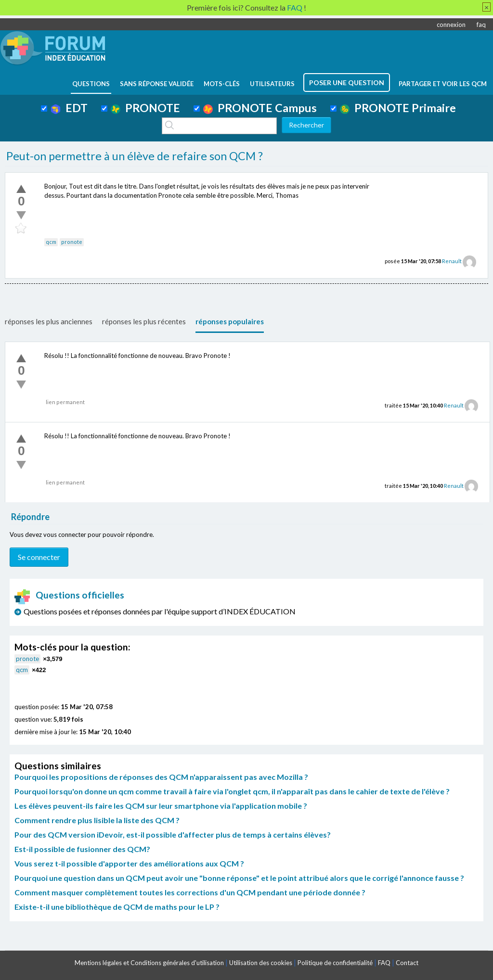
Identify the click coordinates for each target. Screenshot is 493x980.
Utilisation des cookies (261, 963)
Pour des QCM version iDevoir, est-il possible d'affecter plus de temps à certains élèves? (173, 834)
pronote (72, 242)
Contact (407, 963)
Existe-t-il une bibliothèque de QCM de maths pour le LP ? (117, 907)
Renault (452, 261)
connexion (451, 25)
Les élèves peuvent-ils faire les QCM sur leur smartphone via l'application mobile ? (161, 806)
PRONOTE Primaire (398, 108)
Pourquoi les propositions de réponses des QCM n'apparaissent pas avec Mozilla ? (161, 777)
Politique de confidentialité (335, 963)
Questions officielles (69, 595)
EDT (69, 108)
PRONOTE (145, 108)
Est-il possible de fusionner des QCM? (82, 849)
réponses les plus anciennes (49, 321)
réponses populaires (230, 321)
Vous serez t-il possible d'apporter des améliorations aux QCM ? (129, 863)
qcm (51, 242)
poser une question (347, 83)
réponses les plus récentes (144, 321)
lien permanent (65, 402)
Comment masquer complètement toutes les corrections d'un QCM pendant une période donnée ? (190, 892)
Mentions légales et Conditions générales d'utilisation (149, 963)
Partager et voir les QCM (443, 84)
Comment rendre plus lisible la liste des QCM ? (97, 820)
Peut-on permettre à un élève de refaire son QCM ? (135, 156)
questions (91, 84)
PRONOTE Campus (260, 108)
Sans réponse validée (157, 84)
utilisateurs (272, 84)
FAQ (384, 963)
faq (481, 25)
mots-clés (222, 84)
